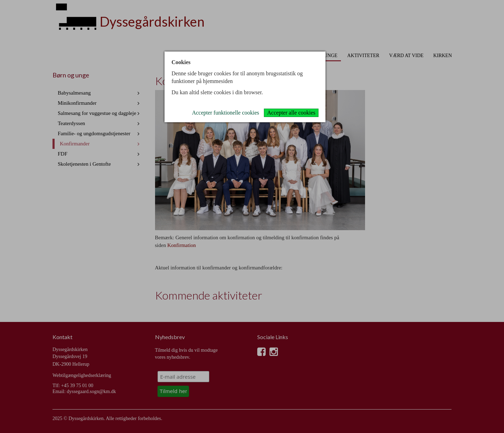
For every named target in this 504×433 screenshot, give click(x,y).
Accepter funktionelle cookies (225, 113)
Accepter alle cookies (291, 113)
